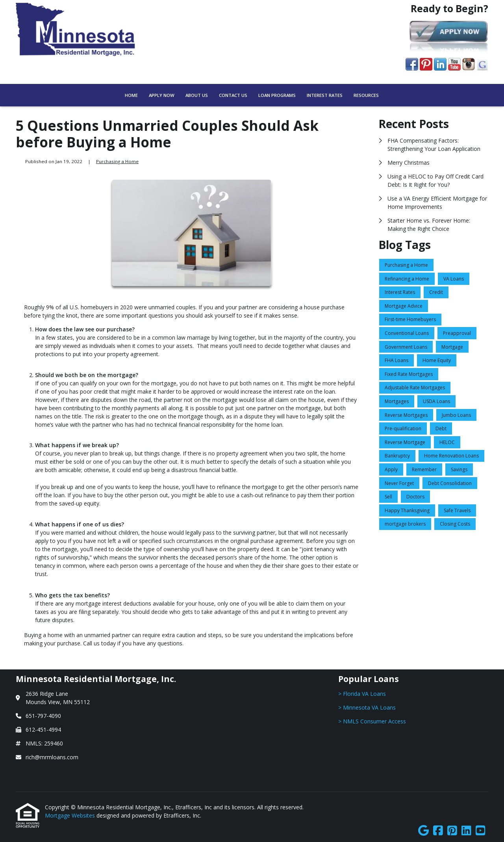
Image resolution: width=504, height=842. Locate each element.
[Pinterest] (452, 831)
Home (131, 95)
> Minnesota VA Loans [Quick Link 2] (367, 707)
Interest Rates (325, 95)
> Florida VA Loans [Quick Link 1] (362, 694)
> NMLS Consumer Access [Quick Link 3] (372, 721)
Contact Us (233, 95)
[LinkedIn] (466, 831)
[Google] (423, 831)
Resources (366, 95)
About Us (197, 95)
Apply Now (162, 95)
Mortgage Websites (71, 815)
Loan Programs (277, 95)
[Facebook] (438, 831)
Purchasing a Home (117, 161)
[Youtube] (481, 831)
